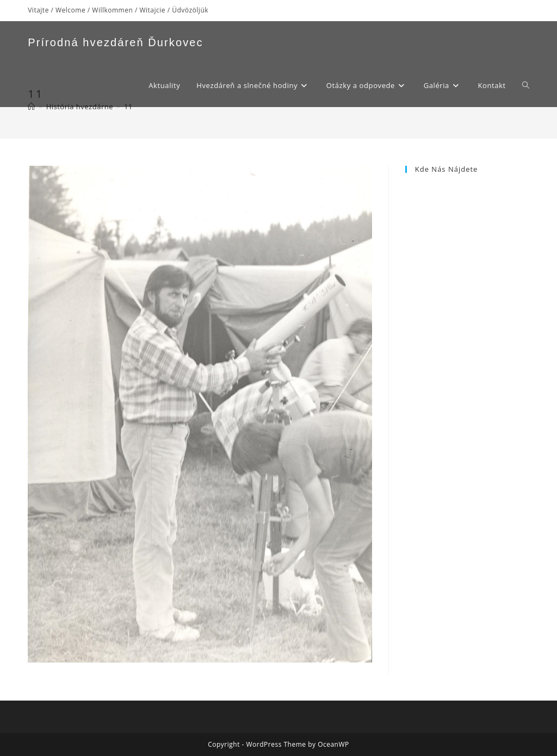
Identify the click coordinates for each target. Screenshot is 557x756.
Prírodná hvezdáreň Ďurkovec (115, 42)
